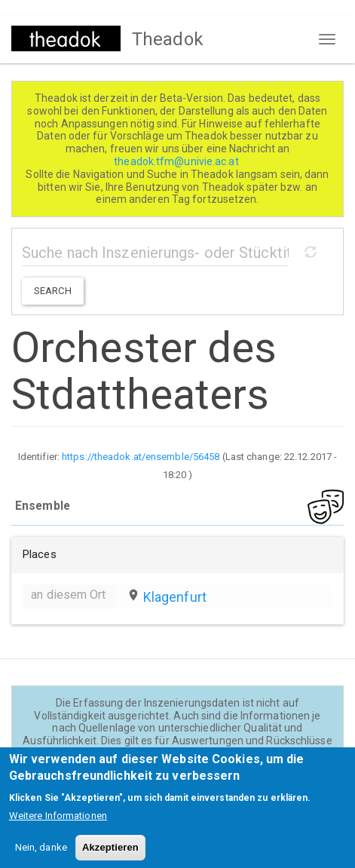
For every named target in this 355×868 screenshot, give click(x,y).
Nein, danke (41, 857)
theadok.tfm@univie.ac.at (177, 161)
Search (53, 291)
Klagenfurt (175, 597)
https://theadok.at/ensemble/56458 (141, 457)
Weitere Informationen (58, 825)
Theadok (168, 39)
